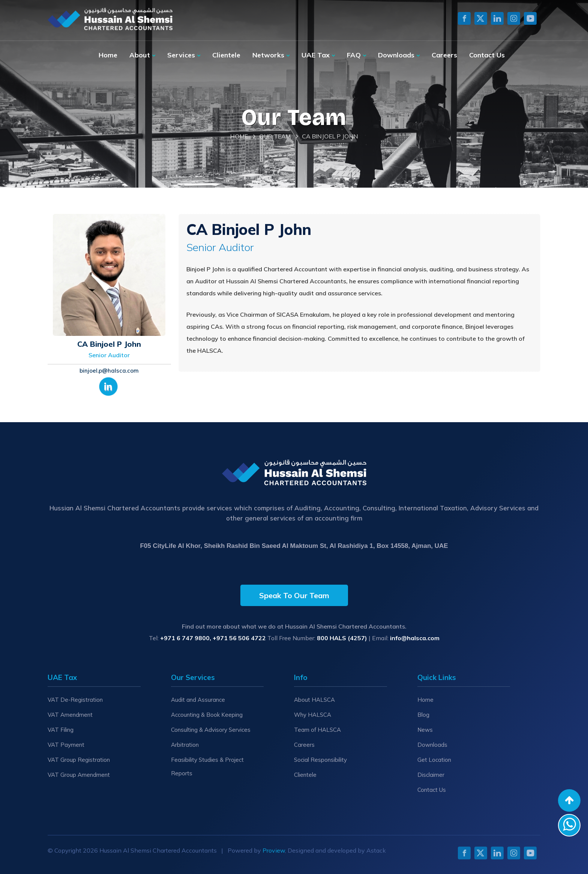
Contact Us (487, 55)
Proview (274, 850)
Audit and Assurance (198, 700)
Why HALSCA (313, 715)
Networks (268, 55)
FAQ (354, 55)
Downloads (396, 55)
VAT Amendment (70, 715)
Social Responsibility (320, 760)
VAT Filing (61, 730)
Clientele (226, 55)
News (425, 730)
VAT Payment (66, 745)
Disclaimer (431, 775)
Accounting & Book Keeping (207, 715)
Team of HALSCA (317, 730)
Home (108, 55)
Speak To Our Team (294, 595)
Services (181, 55)
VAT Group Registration (79, 760)
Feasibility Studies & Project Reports (207, 766)
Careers (444, 55)
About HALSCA (314, 700)
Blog (423, 715)
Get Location (434, 760)
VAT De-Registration (75, 700)
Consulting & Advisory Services (211, 730)
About (140, 55)
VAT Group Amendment (79, 775)
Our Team (275, 136)
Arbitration (185, 745)
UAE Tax (316, 55)
